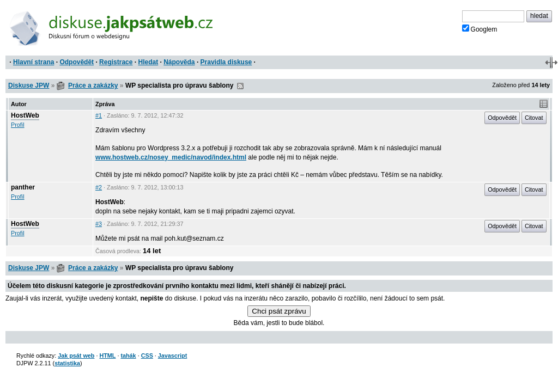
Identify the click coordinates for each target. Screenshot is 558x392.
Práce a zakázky (93, 85)
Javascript (172, 356)
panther (23, 187)
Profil (18, 125)
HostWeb (25, 115)
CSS (147, 356)
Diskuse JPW (29, 85)
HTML (107, 356)
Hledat (148, 62)
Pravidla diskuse (226, 62)
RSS (240, 86)
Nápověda (179, 62)
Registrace (116, 62)
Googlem (480, 29)
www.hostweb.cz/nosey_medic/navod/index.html (171, 157)
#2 (99, 187)
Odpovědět (77, 62)
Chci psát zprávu (279, 311)
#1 (99, 115)
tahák (128, 356)
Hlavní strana (34, 62)
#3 (99, 224)
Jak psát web (76, 356)
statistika (67, 363)
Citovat (534, 118)
